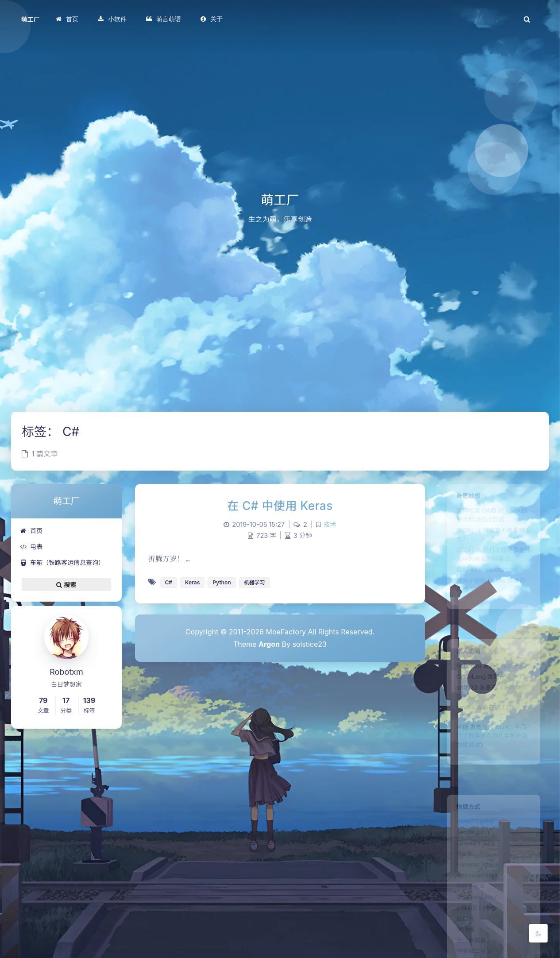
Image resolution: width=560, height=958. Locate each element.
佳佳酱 (460, 942)
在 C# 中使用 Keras (280, 506)
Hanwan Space (475, 877)
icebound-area (474, 890)
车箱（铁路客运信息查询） (62, 562)
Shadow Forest (474, 916)
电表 (31, 547)
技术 (330, 524)
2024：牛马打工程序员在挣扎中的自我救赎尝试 (492, 754)
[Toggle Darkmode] (538, 933)
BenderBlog (469, 839)
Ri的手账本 (467, 903)
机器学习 (255, 582)
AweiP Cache (471, 826)
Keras (192, 582)
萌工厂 (31, 19)
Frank (459, 865)
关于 (517, 671)
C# (169, 582)
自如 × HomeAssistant (486, 586)
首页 (31, 531)
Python (222, 582)
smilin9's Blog (473, 929)
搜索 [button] (66, 584)
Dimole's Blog (472, 852)
